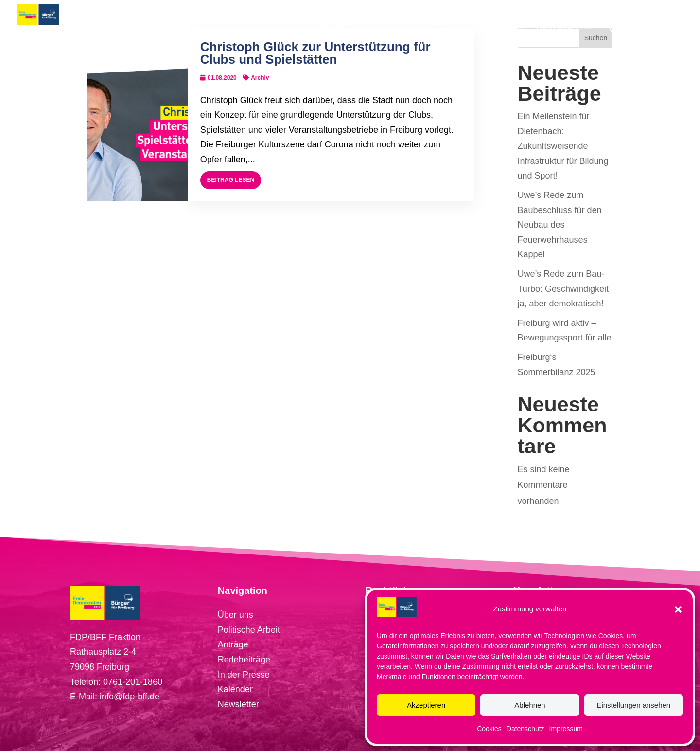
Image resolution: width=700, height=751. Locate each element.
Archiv (260, 78)
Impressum (566, 729)
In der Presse (244, 675)
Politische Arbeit (249, 630)
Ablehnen (530, 705)
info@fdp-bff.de (130, 697)
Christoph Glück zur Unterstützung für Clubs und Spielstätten (315, 53)
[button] (678, 609)
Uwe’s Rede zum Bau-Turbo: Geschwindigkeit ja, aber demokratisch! (563, 289)
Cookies (489, 729)
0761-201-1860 (133, 682)
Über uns (236, 615)
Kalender (235, 689)
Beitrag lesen (231, 180)
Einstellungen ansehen (633, 705)
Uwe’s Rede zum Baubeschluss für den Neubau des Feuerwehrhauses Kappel (560, 225)
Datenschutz (525, 729)
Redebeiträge (244, 660)
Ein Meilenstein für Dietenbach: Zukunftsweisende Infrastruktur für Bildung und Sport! (563, 146)
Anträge (233, 644)
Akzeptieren (426, 705)
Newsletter (238, 704)
